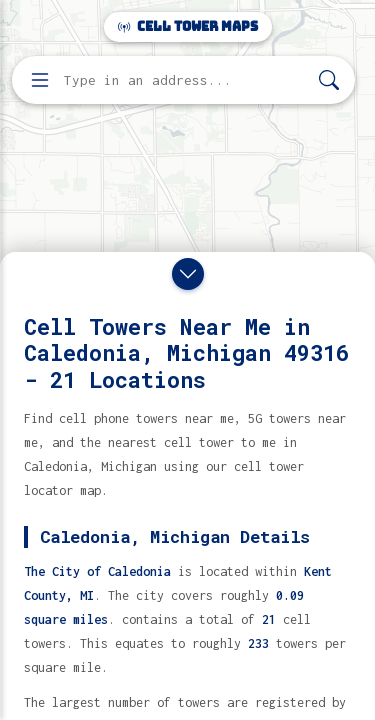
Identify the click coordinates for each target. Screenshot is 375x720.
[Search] (329, 80)
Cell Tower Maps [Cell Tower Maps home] (188, 26)
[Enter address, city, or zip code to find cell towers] (185, 80)
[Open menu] (40, 80)
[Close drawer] (188, 274)
